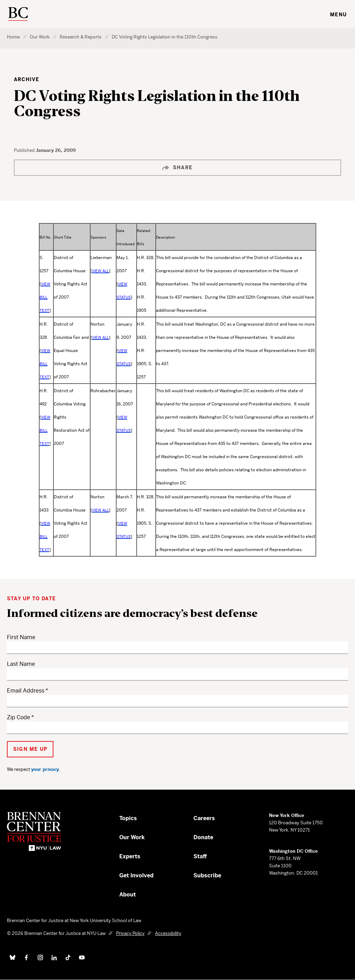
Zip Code (19, 717)
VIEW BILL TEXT (45, 297)
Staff (200, 856)
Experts (130, 856)
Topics (128, 818)
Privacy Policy (130, 933)
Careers (204, 818)
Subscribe (207, 875)
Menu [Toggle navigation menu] (338, 15)
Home (13, 37)
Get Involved (136, 875)
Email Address (26, 691)
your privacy (45, 769)
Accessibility (168, 933)
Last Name (21, 664)
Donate (203, 837)
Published (25, 150)
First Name (21, 637)
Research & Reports (81, 37)
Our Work (40, 37)
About (128, 895)
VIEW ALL (100, 271)
